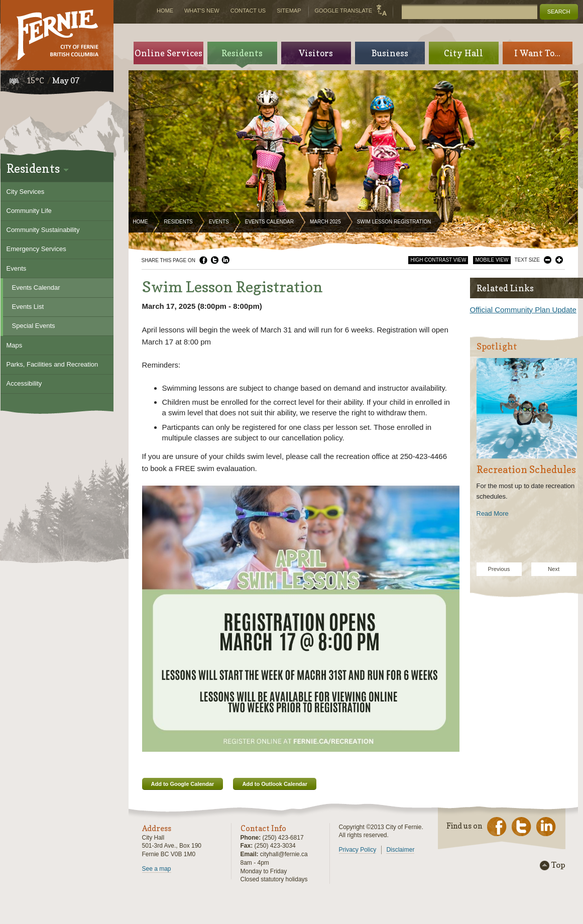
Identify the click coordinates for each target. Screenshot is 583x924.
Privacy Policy (358, 850)
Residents (179, 222)
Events (219, 222)
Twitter (214, 260)
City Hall (463, 53)
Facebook (203, 260)
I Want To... (537, 53)
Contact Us (248, 11)
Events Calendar (269, 222)
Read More (493, 513)
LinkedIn (225, 260)
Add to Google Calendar (183, 784)
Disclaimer (400, 850)
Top (558, 865)
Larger (559, 260)
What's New (202, 11)
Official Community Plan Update (523, 310)
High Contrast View (438, 260)
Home (141, 222)
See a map (157, 869)
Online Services (168, 53)
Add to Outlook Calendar (275, 784)
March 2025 (325, 222)
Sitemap (289, 11)
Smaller (548, 260)
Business (390, 53)
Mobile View (492, 260)
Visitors (316, 53)
